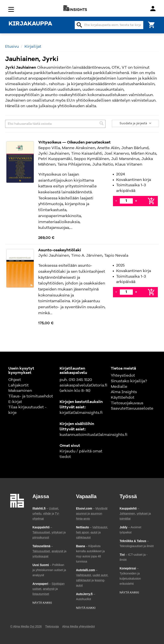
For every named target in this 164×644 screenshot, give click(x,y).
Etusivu (12, 47)
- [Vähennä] (116, 201)
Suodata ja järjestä (135, 123)
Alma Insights (124, 392)
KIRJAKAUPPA (30, 24)
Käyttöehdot (123, 398)
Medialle (119, 387)
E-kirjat (15, 402)
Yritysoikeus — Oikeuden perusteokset (74, 142)
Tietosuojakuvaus (127, 403)
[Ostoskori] (152, 24)
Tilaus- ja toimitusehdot (31, 396)
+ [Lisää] (136, 201)
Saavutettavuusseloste (132, 409)
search (79, 25)
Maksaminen (20, 391)
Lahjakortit (18, 385)
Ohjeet (15, 380)
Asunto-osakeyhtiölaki (60, 250)
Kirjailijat (33, 47)
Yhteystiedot (123, 376)
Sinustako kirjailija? (129, 381)
